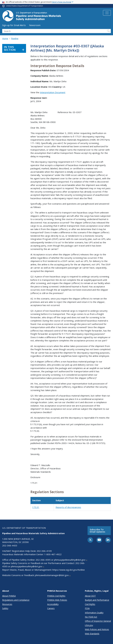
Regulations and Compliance (16, 600)
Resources (7, 604)
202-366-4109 (44, 551)
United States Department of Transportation (24, 6)
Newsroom (35, 25)
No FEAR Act (91, 617)
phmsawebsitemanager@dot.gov (53, 575)
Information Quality (94, 613)
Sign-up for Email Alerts (14, 25)
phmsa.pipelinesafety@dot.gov (71, 560)
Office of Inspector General (98, 621)
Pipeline (15, 38)
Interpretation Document (53, 92)
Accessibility (53, 604)
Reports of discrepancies (68, 507)
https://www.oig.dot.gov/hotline (69, 570)
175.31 (36, 507)
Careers (51, 608)
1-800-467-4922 (53, 554)
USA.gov (89, 625)
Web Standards (92, 634)
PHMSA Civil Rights (56, 596)
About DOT (90, 596)
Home (5, 38)
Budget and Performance (97, 600)
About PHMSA (9, 596)
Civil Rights (90, 604)
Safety (5, 608)
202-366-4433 (10, 545)
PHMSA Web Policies (57, 600)
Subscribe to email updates (97, 531)
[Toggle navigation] (107, 13)
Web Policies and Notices (97, 629)
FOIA (87, 608)
